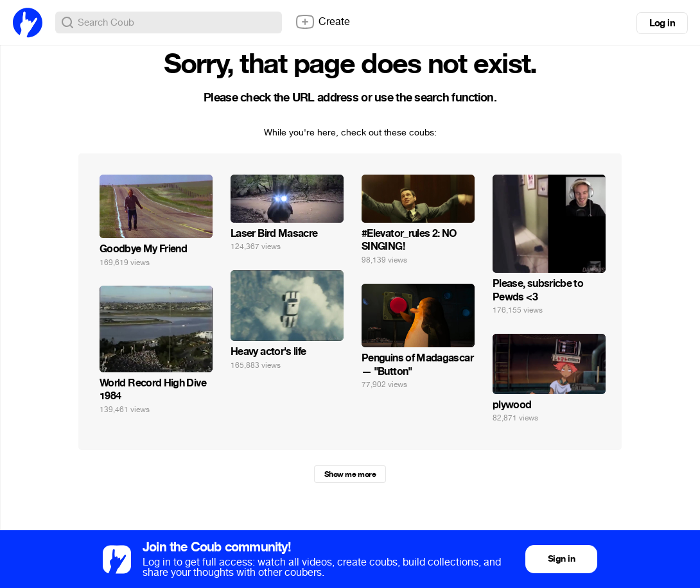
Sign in (561, 559)
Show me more (350, 474)
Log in (662, 23)
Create (322, 22)
